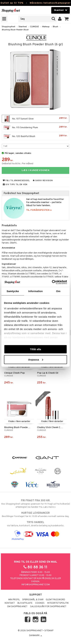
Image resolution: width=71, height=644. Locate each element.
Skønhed (23, 27)
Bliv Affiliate (25, 603)
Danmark (35, 636)
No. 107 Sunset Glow (35, 119)
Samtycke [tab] (13, 291)
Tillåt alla (35, 349)
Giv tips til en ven (15, 185)
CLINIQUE (34, 27)
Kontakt (10, 603)
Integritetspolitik (58, 603)
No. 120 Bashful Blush (35, 136)
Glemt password (55, 600)
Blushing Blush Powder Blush (15, 30)
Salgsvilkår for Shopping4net (48, 607)
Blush (56, 27)
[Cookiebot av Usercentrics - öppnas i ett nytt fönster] (52, 282)
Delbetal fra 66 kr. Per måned (17, 164)
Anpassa (36, 359)
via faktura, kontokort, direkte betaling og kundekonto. (35, 524)
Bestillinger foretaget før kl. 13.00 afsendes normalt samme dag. (35, 515)
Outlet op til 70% (12, 3)
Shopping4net (8, 27)
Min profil (14, 600)
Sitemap (49, 631)
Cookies (40, 603)
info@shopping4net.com (36, 585)
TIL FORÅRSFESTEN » (39, 210)
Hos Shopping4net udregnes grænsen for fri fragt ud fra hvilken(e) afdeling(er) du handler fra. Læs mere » (35, 504)
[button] (67, 19)
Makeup (46, 27)
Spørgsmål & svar (33, 600)
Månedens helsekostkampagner (50, 3)
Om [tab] (58, 291)
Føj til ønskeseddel (16, 181)
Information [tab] (35, 291)
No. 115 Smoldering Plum (35, 128)
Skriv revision (43, 181)
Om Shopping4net (17, 607)
